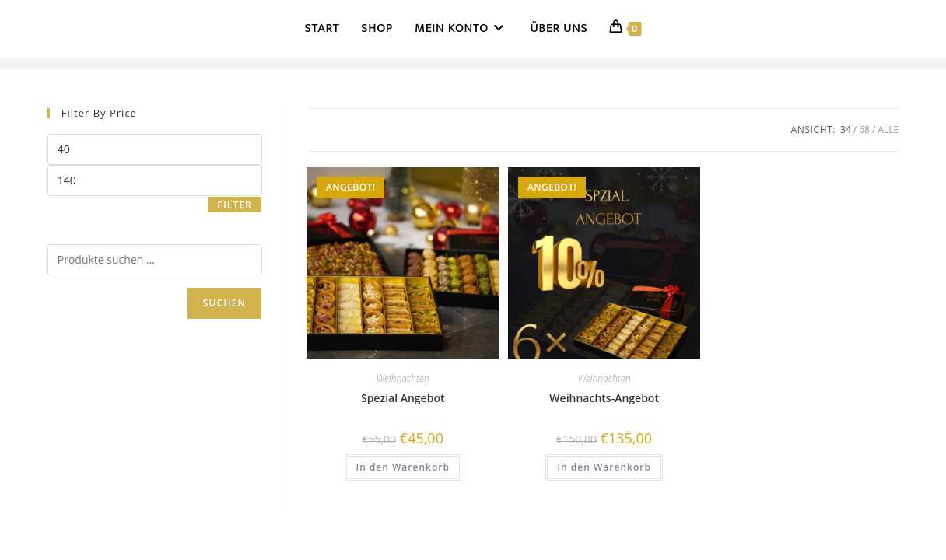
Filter (235, 205)
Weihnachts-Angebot (604, 398)
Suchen (224, 303)
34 (846, 129)
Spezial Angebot (403, 398)
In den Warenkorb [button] (403, 467)
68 (864, 129)
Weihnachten (403, 378)
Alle (888, 129)
